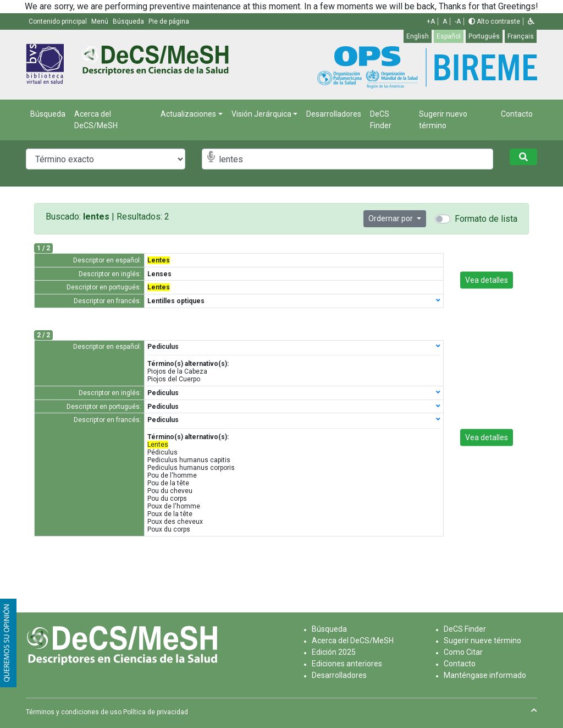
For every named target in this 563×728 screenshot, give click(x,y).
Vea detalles (487, 280)
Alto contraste (494, 21)
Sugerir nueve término (482, 641)
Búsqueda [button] (129, 21)
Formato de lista (486, 219)
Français (521, 36)
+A (431, 21)
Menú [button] (101, 21)
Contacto (517, 114)
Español (449, 36)
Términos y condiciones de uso (74, 712)
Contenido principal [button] (59, 21)
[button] (531, 21)
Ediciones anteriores (347, 664)
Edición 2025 (334, 652)
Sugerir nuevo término (443, 120)
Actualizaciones (188, 114)
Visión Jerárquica (261, 114)
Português (484, 36)
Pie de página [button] (169, 21)
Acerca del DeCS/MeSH (96, 120)
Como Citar (463, 652)
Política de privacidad (156, 712)
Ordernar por (391, 218)
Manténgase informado (485, 675)
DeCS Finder (381, 120)
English (418, 36)
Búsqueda (48, 114)
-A (458, 21)
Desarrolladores (334, 114)
